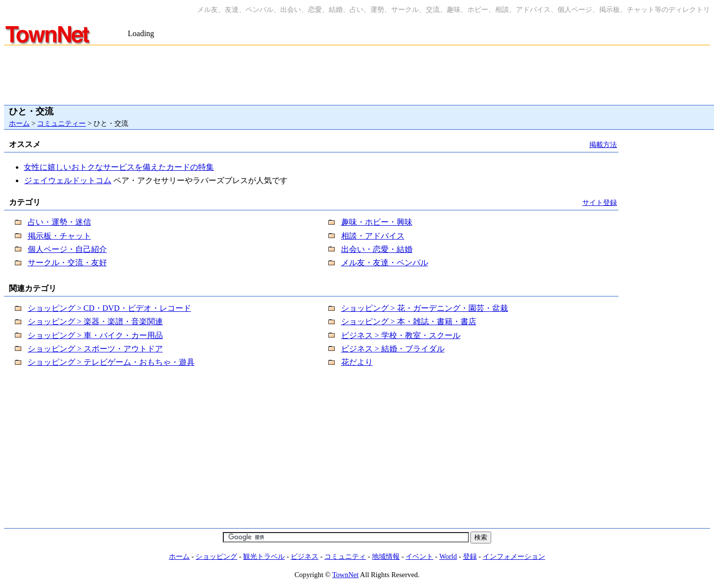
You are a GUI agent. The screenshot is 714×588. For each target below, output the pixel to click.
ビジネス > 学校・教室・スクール (401, 335)
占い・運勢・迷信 (59, 222)
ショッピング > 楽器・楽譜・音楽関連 (95, 321)
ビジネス (305, 556)
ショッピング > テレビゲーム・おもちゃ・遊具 (111, 362)
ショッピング (216, 556)
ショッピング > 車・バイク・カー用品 (95, 335)
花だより (357, 362)
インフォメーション (514, 556)
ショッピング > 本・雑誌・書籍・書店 (409, 321)
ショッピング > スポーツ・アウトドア (95, 349)
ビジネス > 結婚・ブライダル (393, 349)
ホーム (19, 123)
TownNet (345, 575)
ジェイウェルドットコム (68, 180)
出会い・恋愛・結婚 (377, 249)
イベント (419, 556)
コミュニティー (61, 123)
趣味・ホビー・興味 (377, 222)
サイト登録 (600, 202)
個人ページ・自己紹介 (67, 249)
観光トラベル (264, 556)
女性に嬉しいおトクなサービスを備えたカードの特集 (119, 167)
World (448, 556)
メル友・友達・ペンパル (385, 263)
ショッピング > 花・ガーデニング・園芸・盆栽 (425, 308)
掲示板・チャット (59, 236)
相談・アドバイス (373, 236)
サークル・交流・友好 (67, 263)
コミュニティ (345, 556)
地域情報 (386, 556)
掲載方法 (603, 145)
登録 (470, 556)
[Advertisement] (244, 24)
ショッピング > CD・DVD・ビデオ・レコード (109, 308)
